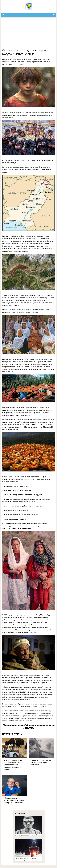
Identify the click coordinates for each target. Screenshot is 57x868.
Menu (4, 15)
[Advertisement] (28, 34)
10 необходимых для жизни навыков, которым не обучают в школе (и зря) (15, 800)
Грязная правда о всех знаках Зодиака (28, 835)
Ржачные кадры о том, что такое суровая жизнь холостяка (41, 763)
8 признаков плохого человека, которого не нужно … (25, 859)
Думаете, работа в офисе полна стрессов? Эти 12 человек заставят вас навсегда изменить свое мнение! (14, 765)
